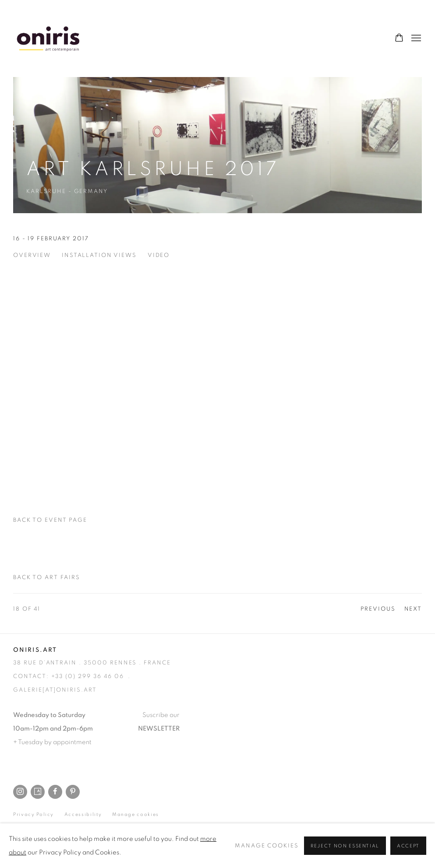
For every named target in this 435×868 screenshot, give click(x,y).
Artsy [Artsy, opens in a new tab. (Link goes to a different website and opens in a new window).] (38, 792)
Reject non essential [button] (345, 846)
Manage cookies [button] (136, 814)
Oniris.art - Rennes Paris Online (48, 39)
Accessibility (83, 814)
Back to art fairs (47, 578)
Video (159, 255)
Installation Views (99, 255)
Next (413, 609)
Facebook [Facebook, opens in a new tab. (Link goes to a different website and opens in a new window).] (55, 792)
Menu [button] (415, 39)
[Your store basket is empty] (399, 39)
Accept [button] (408, 846)
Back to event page (50, 520)
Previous (378, 609)
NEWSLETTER (159, 729)
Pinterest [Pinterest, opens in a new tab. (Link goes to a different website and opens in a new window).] (73, 792)
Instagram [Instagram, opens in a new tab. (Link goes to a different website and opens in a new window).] (20, 792)
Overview (32, 255)
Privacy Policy (34, 814)
